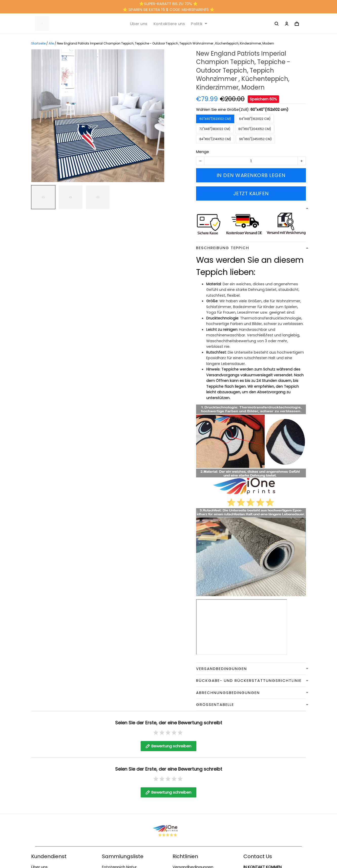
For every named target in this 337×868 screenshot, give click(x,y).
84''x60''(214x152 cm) (215, 139)
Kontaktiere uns (169, 24)
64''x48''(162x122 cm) (255, 119)
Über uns (139, 24)
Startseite (38, 43)
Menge (203, 152)
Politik (199, 24)
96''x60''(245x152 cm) (255, 139)
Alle (51, 43)
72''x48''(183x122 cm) (215, 129)
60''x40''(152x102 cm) (269, 109)
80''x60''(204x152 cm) (255, 129)
